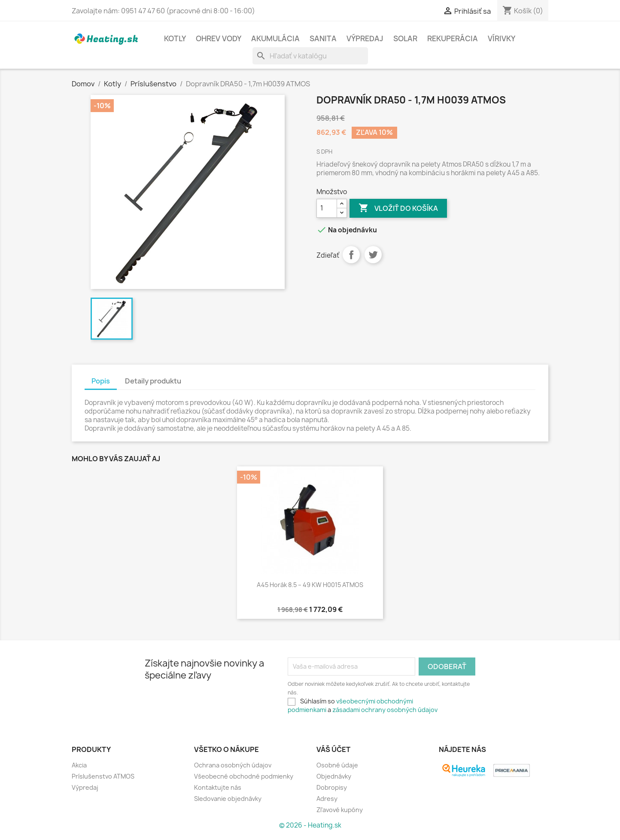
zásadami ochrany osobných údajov (385, 710)
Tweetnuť (373, 255)
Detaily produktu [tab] (153, 381)
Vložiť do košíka (398, 208)
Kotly (175, 38)
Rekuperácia (453, 38)
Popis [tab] (101, 381)
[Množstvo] (327, 208)
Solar (405, 38)
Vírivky (501, 38)
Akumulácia (275, 38)
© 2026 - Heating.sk (310, 825)
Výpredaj (365, 38)
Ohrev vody (219, 38)
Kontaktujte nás (218, 787)
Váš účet (333, 749)
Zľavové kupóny (340, 810)
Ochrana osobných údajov (233, 765)
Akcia (79, 765)
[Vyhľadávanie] (310, 56)
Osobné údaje (337, 765)
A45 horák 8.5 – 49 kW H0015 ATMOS (310, 585)
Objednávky (334, 776)
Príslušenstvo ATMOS (103, 776)
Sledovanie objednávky (228, 799)
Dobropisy (332, 787)
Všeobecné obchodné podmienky (244, 776)
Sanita (323, 38)
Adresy (327, 799)
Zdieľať (351, 255)
